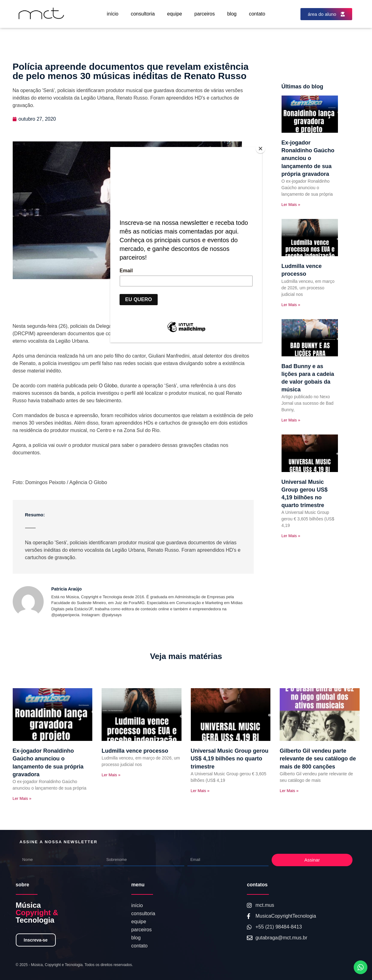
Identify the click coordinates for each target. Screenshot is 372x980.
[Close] (260, 149)
